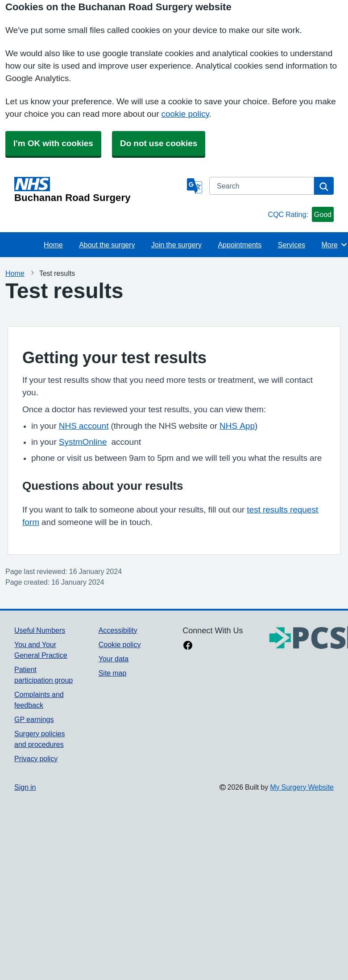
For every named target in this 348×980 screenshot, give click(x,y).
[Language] (195, 186)
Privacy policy (36, 759)
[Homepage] (99, 190)
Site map (113, 673)
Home (53, 245)
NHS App (237, 426)
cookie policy (185, 114)
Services (292, 245)
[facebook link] (188, 646)
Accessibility (118, 630)
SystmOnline (83, 442)
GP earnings (34, 719)
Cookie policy (120, 644)
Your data (114, 659)
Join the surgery (176, 245)
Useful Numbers (40, 630)
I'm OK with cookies (53, 143)
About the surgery (107, 245)
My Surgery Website (302, 787)
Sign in (25, 787)
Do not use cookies (159, 143)
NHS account (84, 426)
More (335, 245)
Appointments (240, 245)
